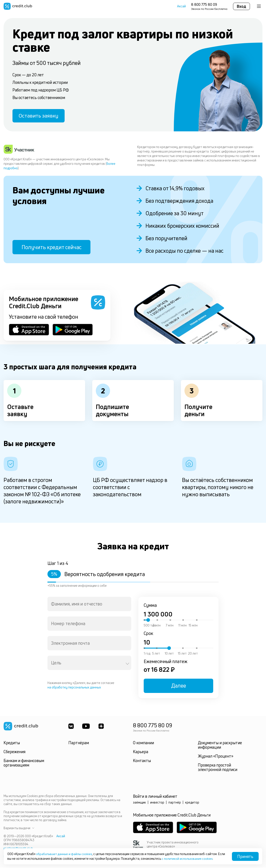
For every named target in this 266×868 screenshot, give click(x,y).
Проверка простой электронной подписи (218, 768)
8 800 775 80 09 (204, 4)
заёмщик (139, 803)
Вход (241, 6)
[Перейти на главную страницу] (18, 6)
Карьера (141, 752)
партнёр (175, 803)
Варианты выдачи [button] (19, 829)
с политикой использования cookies (195, 859)
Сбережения (14, 752)
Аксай (181, 6)
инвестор (157, 803)
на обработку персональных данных (74, 688)
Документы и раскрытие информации (220, 746)
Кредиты (12, 744)
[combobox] (89, 605)
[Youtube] (86, 727)
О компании (143, 744)
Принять (245, 856)
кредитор (192, 803)
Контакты (142, 761)
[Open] (127, 665)
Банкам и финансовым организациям (24, 764)
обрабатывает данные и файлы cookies (65, 854)
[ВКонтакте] (71, 727)
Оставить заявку (40, 116)
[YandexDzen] (102, 727)
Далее (179, 687)
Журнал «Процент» (216, 757)
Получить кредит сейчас (52, 248)
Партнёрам (79, 744)
